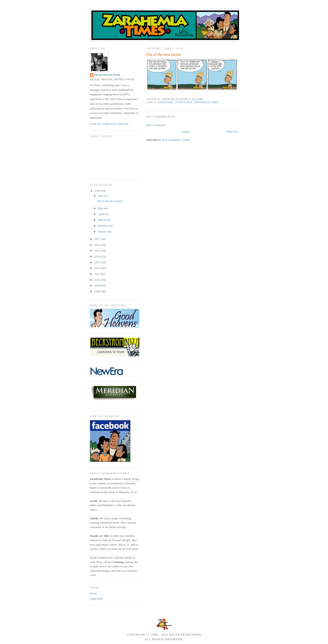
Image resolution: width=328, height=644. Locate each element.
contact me (96, 113)
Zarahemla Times (206, 102)
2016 (98, 245)
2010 (98, 280)
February (104, 226)
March (102, 220)
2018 (98, 191)
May (101, 208)
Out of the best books (110, 201)
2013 (98, 262)
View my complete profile (109, 124)
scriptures (184, 102)
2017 (98, 239)
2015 (98, 251)
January (103, 232)
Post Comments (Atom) (176, 140)
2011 (98, 274)
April (101, 214)
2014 (98, 256)
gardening (166, 102)
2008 (98, 291)
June (101, 196)
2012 (98, 268)
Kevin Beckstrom (107, 75)
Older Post (232, 132)
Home (186, 132)
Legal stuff (96, 599)
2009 (98, 286)
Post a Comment (156, 125)
